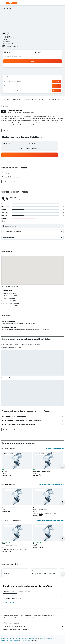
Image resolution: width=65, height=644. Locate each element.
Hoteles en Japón (33, 639)
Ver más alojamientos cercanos (54, 448)
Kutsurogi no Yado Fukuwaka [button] (42, 472)
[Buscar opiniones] (34, 226)
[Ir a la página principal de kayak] (12, 3)
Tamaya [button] (4, 472)
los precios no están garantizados (41, 618)
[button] (3, 3)
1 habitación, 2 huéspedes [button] (12, 57)
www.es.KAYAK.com (6, 639)
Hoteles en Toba (10, 602)
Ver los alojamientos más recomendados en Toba (49, 521)
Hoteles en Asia (23, 639)
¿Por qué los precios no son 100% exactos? (33, 629)
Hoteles (15, 639)
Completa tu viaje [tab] (10, 592)
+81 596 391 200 (8, 44)
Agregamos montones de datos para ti (33, 626)
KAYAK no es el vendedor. (33, 623)
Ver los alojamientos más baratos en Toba (51, 484)
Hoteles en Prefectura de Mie (47, 639)
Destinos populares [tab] (24, 592)
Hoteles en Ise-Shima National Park (10, 640)
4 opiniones (15, 46)
